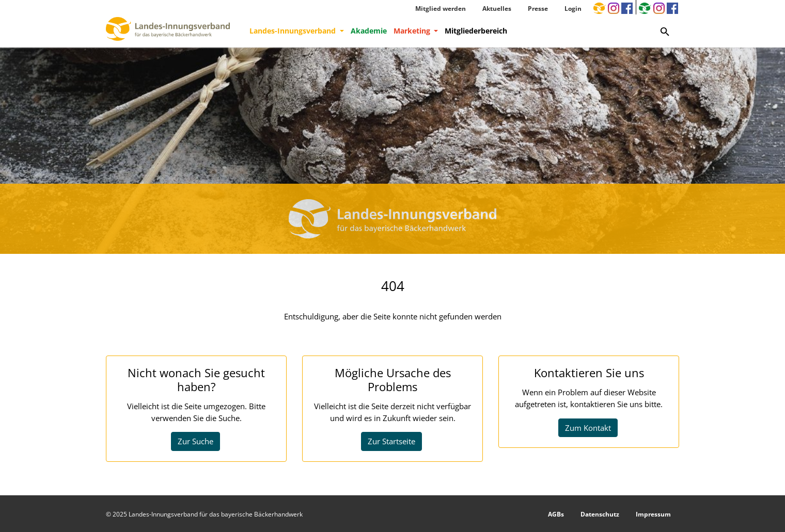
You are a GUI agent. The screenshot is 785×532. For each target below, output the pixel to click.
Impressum (653, 514)
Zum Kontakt (588, 428)
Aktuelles (497, 9)
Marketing (413, 31)
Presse (538, 9)
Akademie (369, 31)
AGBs (556, 514)
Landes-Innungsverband (294, 31)
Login (573, 9)
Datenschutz (600, 514)
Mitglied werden (441, 9)
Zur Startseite (391, 441)
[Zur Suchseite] (665, 31)
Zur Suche (195, 441)
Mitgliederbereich (476, 31)
